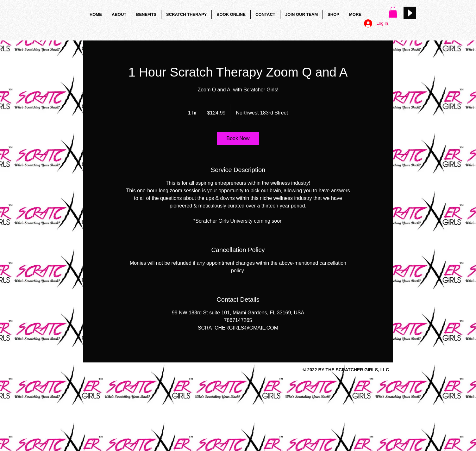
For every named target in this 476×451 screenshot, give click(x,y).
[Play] (410, 13)
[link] (238, 139)
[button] (393, 12)
